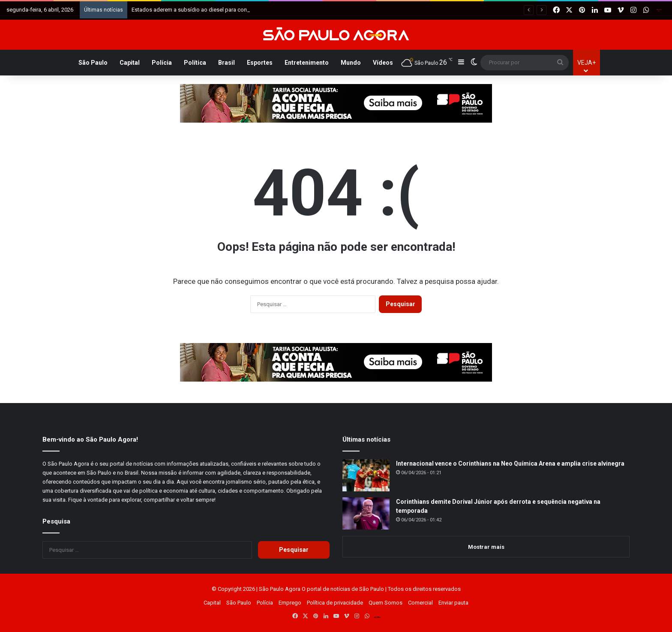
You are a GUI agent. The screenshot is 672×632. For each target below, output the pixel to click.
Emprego (290, 603)
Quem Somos (385, 603)
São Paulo (93, 63)
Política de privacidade (335, 603)
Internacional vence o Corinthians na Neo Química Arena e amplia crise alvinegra (510, 463)
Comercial (420, 603)
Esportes (260, 63)
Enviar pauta (453, 603)
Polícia (162, 63)
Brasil (226, 63)
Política (195, 63)
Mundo (351, 63)
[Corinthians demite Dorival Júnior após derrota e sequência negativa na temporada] (366, 513)
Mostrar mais (486, 547)
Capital (130, 63)
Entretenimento (307, 63)
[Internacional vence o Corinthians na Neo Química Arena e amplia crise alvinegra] (366, 475)
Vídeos (383, 63)
